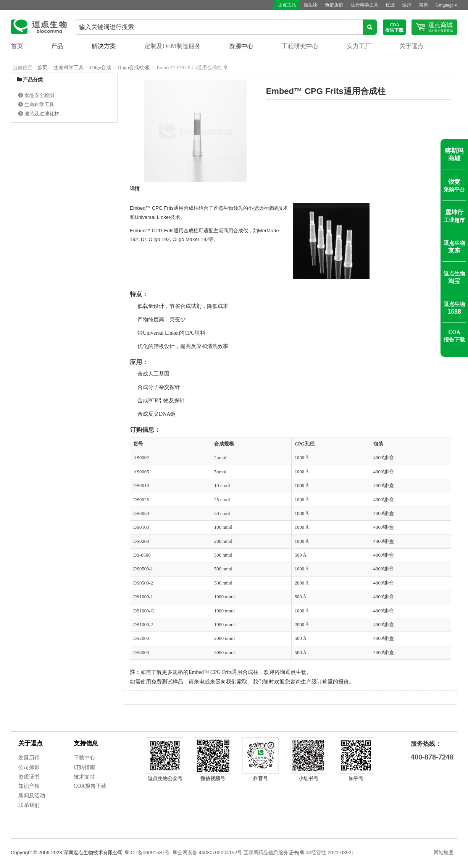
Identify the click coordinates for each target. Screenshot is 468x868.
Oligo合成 (101, 67)
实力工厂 (359, 46)
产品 (57, 46)
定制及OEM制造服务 (173, 46)
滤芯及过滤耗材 (42, 114)
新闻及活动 (32, 796)
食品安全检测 (39, 95)
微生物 (310, 5)
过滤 (390, 5)
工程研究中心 (300, 46)
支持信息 (86, 743)
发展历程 (29, 758)
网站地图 (444, 853)
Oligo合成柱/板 (134, 67)
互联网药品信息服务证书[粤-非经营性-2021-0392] (298, 853)
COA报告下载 (90, 786)
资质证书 (29, 777)
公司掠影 (29, 767)
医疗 (407, 5)
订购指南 (84, 767)
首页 (17, 46)
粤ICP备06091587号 (147, 853)
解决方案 (104, 46)
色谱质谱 (333, 5)
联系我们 (29, 805)
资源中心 (241, 46)
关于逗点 (412, 46)
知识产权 (29, 786)
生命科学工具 (364, 5)
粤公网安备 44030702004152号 (207, 853)
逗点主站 (286, 5)
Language (446, 5)
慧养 (423, 5)
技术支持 (84, 777)
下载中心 (84, 758)
